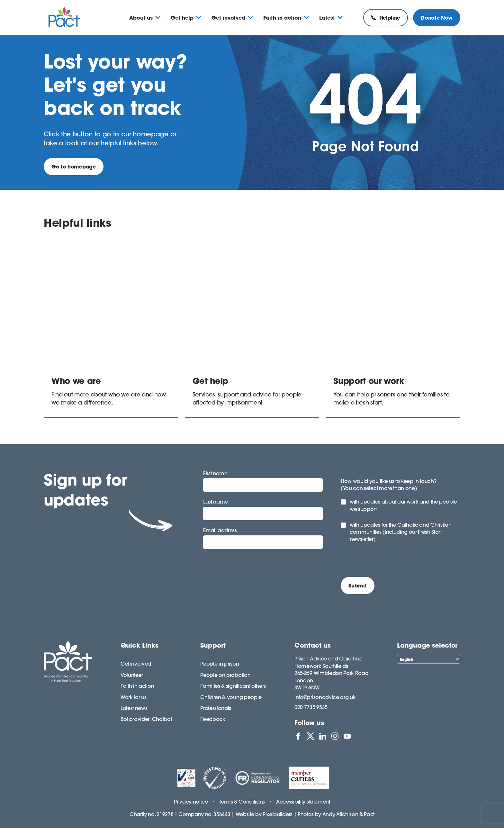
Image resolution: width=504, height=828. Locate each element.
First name (215, 473)
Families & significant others (233, 686)
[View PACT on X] (310, 736)
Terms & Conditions (242, 802)
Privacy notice (191, 802)
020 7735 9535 (311, 707)
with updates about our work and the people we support (403, 505)
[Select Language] (429, 659)
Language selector (427, 645)
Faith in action (137, 686)
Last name (216, 502)
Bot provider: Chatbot (146, 719)
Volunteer (132, 675)
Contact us (313, 645)
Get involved (136, 664)
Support (213, 645)
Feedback (213, 719)
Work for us (133, 697)
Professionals (216, 708)
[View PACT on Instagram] (335, 736)
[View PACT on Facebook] (298, 736)
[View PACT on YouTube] (347, 736)
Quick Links (139, 645)
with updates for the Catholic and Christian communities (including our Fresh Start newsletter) (401, 532)
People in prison (220, 664)
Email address (220, 530)
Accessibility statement (303, 802)
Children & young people (231, 697)
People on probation (225, 675)
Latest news (134, 708)
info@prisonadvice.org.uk (325, 697)
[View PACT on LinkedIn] (323, 736)
